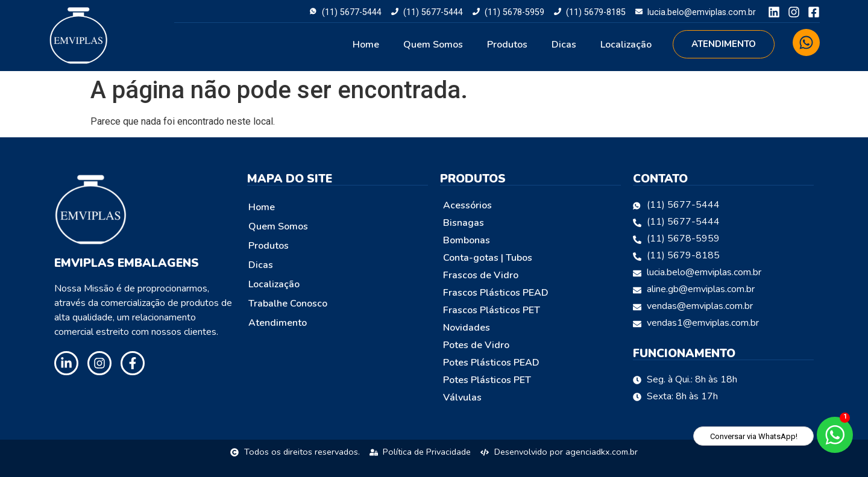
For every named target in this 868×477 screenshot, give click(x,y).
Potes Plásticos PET (487, 380)
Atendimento (278, 323)
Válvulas (462, 397)
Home (366, 45)
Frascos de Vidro (481, 275)
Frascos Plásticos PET (492, 310)
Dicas (564, 45)
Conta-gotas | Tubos (488, 258)
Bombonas (467, 240)
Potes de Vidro (476, 345)
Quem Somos (433, 45)
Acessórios (467, 205)
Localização (626, 45)
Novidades (467, 328)
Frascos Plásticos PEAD (496, 293)
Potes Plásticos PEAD (491, 363)
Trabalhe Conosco (288, 304)
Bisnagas (464, 223)
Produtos (507, 45)
